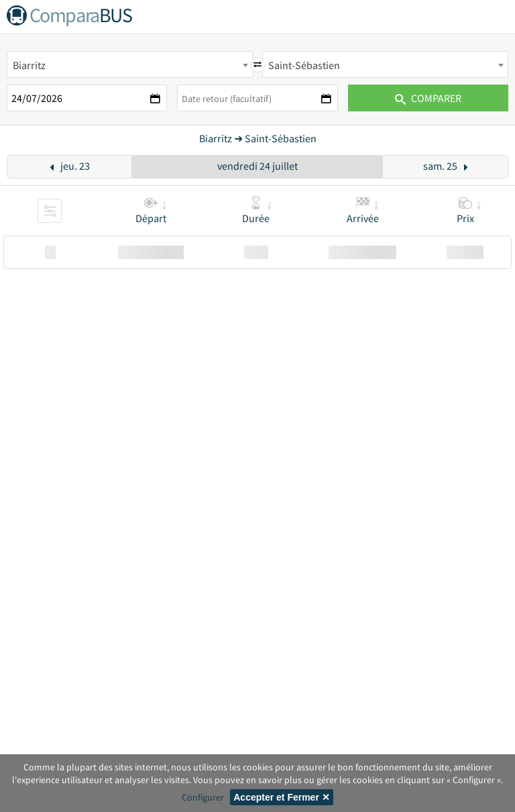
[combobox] (130, 64)
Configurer (203, 797)
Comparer (428, 98)
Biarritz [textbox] (29, 65)
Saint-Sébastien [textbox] (304, 65)
